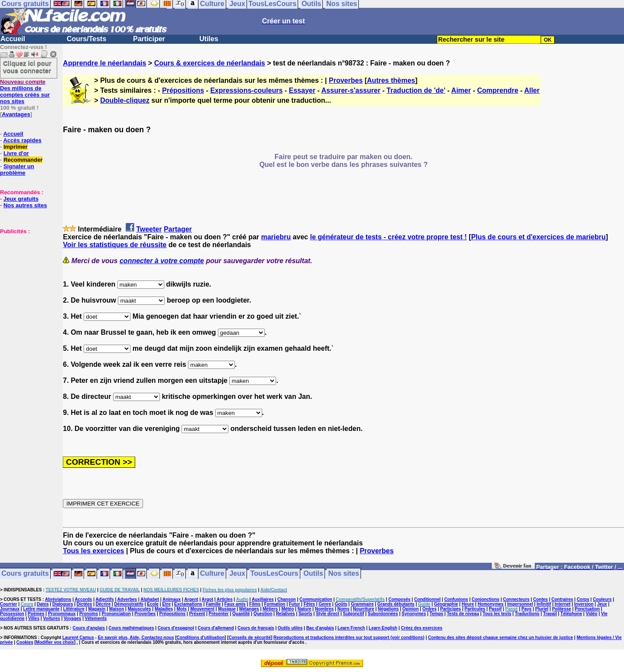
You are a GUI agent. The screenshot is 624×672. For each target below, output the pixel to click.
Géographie (446, 604)
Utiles (209, 39)
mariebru (276, 237)
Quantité (241, 614)
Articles (225, 599)
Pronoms (89, 614)
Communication (316, 599)
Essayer (302, 90)
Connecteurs (516, 599)
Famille (213, 604)
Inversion (584, 604)
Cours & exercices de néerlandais (210, 63)
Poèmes (36, 614)
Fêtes (309, 604)
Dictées (84, 604)
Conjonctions (486, 599)
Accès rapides (22, 140)
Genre (325, 604)
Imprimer (16, 147)
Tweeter (149, 229)
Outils (313, 574)
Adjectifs (104, 599)
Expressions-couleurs (246, 90)
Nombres (324, 609)
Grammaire (362, 604)
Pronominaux (62, 614)
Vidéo (592, 614)
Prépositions (183, 90)
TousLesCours (275, 574)
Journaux (10, 609)
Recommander (23, 160)
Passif (495, 609)
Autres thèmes (391, 80)
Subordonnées (383, 614)
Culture (212, 574)
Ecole (153, 604)
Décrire (103, 604)
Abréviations (58, 599)
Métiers (270, 609)
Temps (436, 614)
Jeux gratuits (21, 199)
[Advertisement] (26, 278)
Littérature (74, 609)
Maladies (164, 609)
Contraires (562, 599)
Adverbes (127, 599)
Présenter (219, 614)
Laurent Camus (78, 638)
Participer (149, 39)
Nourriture (364, 609)
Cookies (25, 642)
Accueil (13, 39)
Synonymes (414, 614)
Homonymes (491, 604)
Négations (388, 609)
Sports (305, 614)
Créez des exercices (422, 628)
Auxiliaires (263, 599)
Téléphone (571, 614)
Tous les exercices (93, 551)
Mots (182, 609)
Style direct (328, 614)
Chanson (287, 599)
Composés (399, 599)
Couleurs (602, 599)
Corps (583, 599)
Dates (43, 604)
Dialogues (63, 604)
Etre (166, 604)
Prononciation (116, 614)
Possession (12, 614)
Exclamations (188, 604)
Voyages (72, 618)
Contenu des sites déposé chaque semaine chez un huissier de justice (501, 638)
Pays (526, 609)
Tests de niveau (463, 614)
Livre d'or (16, 153)
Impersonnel (520, 604)
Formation (275, 604)
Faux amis (235, 604)
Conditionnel (427, 599)
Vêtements (96, 618)
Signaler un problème (17, 170)
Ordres (430, 609)
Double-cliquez (125, 100)
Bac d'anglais (320, 628)
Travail (550, 614)
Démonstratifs (129, 604)
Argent (191, 599)
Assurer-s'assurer (351, 90)
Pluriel (542, 609)
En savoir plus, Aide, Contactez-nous (136, 638)
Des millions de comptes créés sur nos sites (25, 91)
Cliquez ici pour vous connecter (27, 67)
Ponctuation (587, 609)
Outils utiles (290, 628)
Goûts (341, 604)
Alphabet (150, 599)
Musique (227, 609)
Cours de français (256, 628)
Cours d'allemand (216, 628)
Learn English (383, 628)
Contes (540, 599)
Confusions (456, 599)
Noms (343, 609)
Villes (34, 618)
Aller (532, 90)
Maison (117, 609)
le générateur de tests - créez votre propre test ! (388, 237)
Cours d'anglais (89, 628)
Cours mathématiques (132, 628)
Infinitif (544, 604)
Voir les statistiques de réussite (115, 245)
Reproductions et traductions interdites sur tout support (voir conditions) (349, 638)
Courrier (8, 604)
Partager (178, 229)
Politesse (562, 609)
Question (263, 614)
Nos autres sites (25, 205)
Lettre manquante (41, 609)
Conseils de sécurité (250, 638)
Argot (207, 599)
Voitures (51, 618)
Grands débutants (396, 604)
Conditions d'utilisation (201, 638)
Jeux (237, 574)
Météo (288, 609)
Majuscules (140, 609)
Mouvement (202, 609)
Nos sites (344, 574)
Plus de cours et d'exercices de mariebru (538, 237)
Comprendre (498, 90)
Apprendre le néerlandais (104, 63)
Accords (83, 599)
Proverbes (346, 80)
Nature (305, 609)
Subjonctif (353, 614)
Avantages (16, 114)
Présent (197, 614)
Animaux (172, 599)
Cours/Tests (86, 39)
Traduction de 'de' (416, 90)
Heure (468, 604)
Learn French (351, 628)
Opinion (411, 609)
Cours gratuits (25, 574)
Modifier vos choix (55, 642)
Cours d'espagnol (176, 628)
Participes (451, 609)
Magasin (97, 609)
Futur (295, 604)
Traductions (527, 614)
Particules (475, 609)
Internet (563, 604)
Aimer (461, 90)
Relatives (286, 614)
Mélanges (249, 609)
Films (255, 604)
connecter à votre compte (162, 261)
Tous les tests (497, 614)
